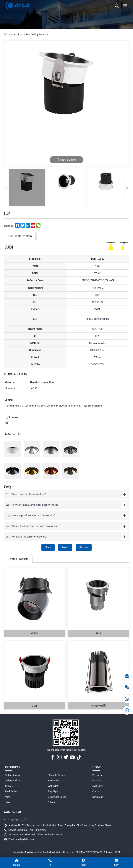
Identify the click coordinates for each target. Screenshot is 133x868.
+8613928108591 (34, 835)
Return (84, 547)
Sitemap (109, 852)
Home (12, 34)
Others (51, 802)
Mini (7, 797)
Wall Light (53, 786)
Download (98, 797)
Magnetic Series (56, 775)
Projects (97, 781)
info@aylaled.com (25, 839)
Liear (7, 802)
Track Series (11, 791)
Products (23, 34)
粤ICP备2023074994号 (89, 852)
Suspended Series (57, 797)
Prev (48, 547)
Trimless (9, 786)
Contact (97, 791)
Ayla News (98, 786)
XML (118, 852)
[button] (127, 187)
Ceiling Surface (13, 781)
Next (65, 547)
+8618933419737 (54, 835)
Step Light (53, 791)
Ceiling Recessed (40, 34)
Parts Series (54, 781)
